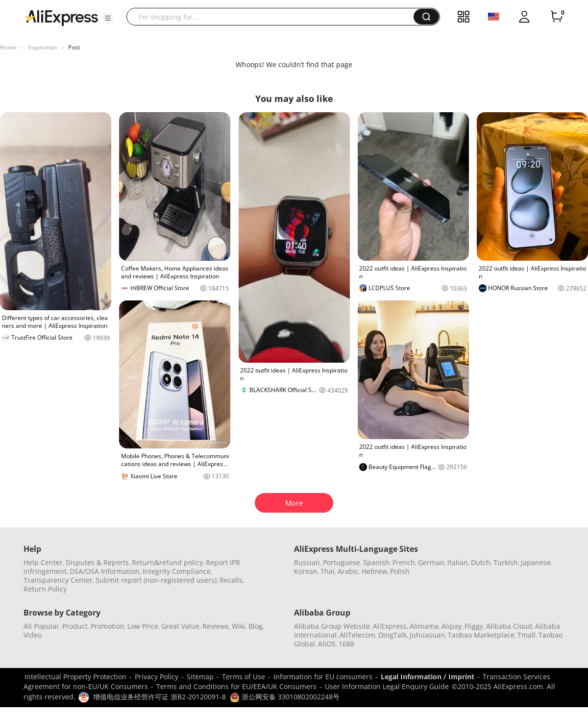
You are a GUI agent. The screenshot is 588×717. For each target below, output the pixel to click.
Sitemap (200, 677)
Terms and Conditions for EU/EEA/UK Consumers (236, 686)
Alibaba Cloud (509, 626)
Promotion (108, 626)
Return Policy (45, 589)
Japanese (536, 562)
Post (74, 47)
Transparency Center (58, 580)
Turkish (506, 562)
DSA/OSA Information (105, 571)
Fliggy (474, 626)
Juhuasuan (427, 635)
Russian (307, 562)
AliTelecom (357, 635)
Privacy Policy (157, 677)
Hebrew (374, 571)
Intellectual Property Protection (75, 677)
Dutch (481, 562)
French (404, 562)
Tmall (527, 635)
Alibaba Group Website (332, 626)
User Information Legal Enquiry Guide (387, 686)
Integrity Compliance (177, 571)
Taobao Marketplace (481, 635)
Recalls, (232, 580)
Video (33, 635)
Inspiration (42, 47)
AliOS (327, 644)
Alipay (452, 626)
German (431, 562)
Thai (328, 571)
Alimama (424, 626)
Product (75, 626)
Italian (458, 562)
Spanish (376, 562)
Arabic (348, 571)
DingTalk (392, 635)
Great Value (180, 626)
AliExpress (390, 626)
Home (8, 47)
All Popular (41, 626)
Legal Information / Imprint (428, 677)
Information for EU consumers (323, 677)
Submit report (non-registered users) (156, 580)
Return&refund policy (167, 562)
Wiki (239, 626)
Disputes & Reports (97, 562)
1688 (346, 644)
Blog (256, 626)
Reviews (216, 626)
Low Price (143, 626)
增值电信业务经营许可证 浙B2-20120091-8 (159, 697)
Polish (400, 571)
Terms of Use (244, 677)
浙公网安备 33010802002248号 (285, 697)
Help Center (43, 562)
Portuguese (342, 562)
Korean (306, 571)
